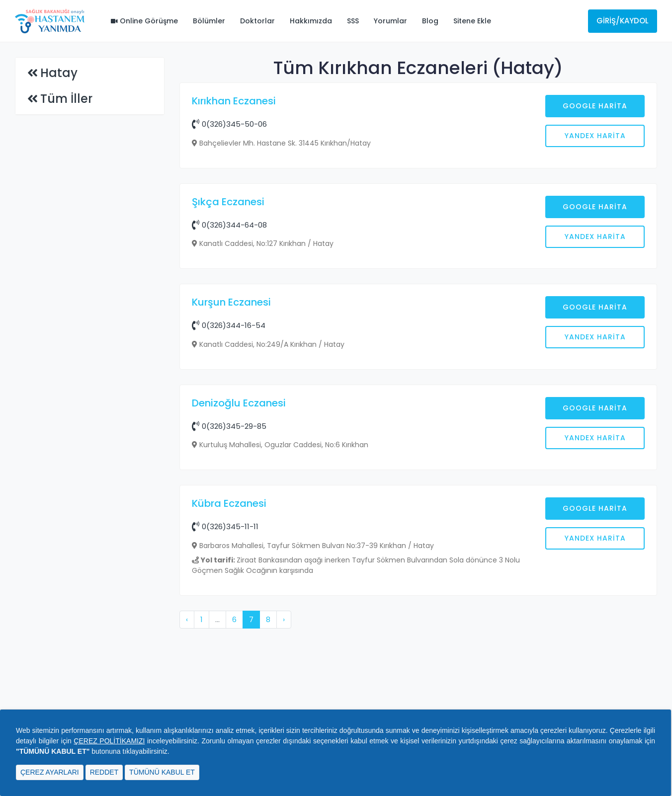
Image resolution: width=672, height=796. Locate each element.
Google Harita (595, 106)
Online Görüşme (144, 21)
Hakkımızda (311, 21)
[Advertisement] (419, 257)
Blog (430, 21)
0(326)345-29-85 (229, 586)
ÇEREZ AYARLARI (50, 772)
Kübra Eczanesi (229, 663)
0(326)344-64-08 (229, 384)
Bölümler (209, 21)
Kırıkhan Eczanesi (234, 101)
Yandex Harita (595, 136)
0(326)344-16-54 (229, 485)
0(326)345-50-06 (229, 124)
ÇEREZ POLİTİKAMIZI (109, 741)
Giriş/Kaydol (623, 21)
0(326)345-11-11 (225, 686)
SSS (353, 21)
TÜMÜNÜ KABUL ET (162, 772)
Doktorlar (257, 21)
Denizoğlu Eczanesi (239, 562)
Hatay (59, 73)
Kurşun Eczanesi (231, 462)
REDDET (104, 772)
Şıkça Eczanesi (228, 361)
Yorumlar (390, 21)
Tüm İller (66, 99)
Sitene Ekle (472, 21)
